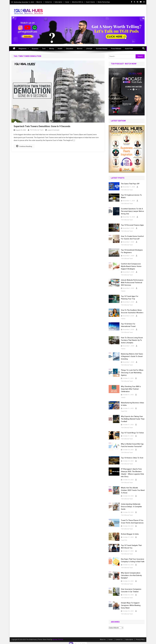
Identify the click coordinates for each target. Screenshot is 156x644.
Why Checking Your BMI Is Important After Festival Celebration (130, 389)
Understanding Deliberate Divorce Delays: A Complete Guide (131, 504)
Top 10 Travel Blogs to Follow (132, 433)
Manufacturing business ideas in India (132, 404)
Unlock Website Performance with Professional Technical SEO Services (132, 283)
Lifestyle (89, 49)
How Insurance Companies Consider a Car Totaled (131, 588)
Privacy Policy (140, 637)
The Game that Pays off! (130, 184)
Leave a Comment (53, 130)
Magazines (23, 49)
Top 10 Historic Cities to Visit (132, 458)
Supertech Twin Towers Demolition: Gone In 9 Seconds (42, 126)
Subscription (58, 2)
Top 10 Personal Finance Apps (132, 225)
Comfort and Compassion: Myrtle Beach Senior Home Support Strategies (131, 266)
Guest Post (129, 49)
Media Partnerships (104, 2)
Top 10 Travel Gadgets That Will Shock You (133, 544)
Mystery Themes (58, 637)
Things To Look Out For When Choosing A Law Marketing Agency (132, 373)
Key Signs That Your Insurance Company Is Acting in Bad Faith (132, 558)
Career (67, 2)
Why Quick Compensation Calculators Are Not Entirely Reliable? (131, 573)
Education (70, 49)
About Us (39, 2)
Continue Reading (24, 146)
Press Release (116, 49)
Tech (44, 49)
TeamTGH (124, 411)
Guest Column (90, 2)
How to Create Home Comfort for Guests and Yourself (132, 238)
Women (80, 49)
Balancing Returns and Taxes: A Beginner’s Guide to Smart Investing (133, 356)
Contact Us (48, 2)
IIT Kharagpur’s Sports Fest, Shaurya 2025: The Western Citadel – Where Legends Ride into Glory (132, 473)
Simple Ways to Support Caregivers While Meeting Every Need (133, 603)
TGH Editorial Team (37, 130)
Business (35, 49)
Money (52, 49)
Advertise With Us (78, 2)
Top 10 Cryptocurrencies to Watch (131, 196)
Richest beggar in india (130, 532)
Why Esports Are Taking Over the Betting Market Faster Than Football (132, 419)
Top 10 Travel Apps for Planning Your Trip (129, 298)
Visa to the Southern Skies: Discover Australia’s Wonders (132, 311)
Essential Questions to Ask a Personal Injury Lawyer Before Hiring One (132, 211)
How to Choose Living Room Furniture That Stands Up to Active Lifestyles (132, 340)
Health (60, 49)
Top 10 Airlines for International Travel (128, 325)
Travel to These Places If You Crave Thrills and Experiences (132, 519)
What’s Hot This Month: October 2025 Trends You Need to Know (133, 489)
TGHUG (123, 291)
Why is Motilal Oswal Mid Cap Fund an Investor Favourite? (132, 445)
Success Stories (102, 49)
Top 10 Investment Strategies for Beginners (132, 251)
